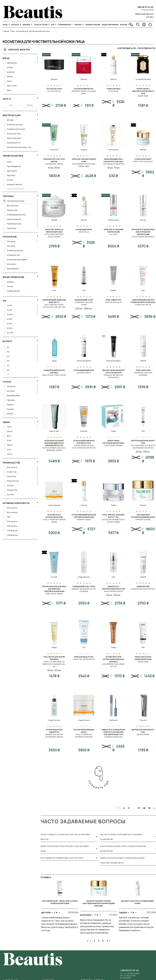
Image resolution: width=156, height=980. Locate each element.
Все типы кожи (13, 206)
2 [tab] (94, 941)
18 (144, 808)
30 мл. (109, 595)
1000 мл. (88, 309)
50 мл (57, 168)
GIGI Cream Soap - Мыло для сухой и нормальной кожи (60, 902)
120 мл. (117, 595)
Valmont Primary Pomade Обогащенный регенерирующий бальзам (99, 903)
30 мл (110, 168)
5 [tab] (107, 941)
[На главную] (33, 17)
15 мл (51, 168)
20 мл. (139, 452)
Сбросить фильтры (17, 49)
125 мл (58, 670)
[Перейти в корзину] (150, 24)
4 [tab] (103, 941)
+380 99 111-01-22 (145, 7)
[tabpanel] (60, 908)
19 (149, 808)
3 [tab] (99, 941)
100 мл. (147, 452)
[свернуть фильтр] (37, 57)
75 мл (117, 168)
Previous (87, 941)
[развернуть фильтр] (37, 155)
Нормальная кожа (14, 219)
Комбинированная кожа (16, 215)
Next (110, 941)
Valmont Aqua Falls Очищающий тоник (137, 902)
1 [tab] (90, 941)
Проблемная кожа (14, 224)
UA (148, 17)
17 (139, 808)
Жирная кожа (12, 210)
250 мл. (79, 309)
